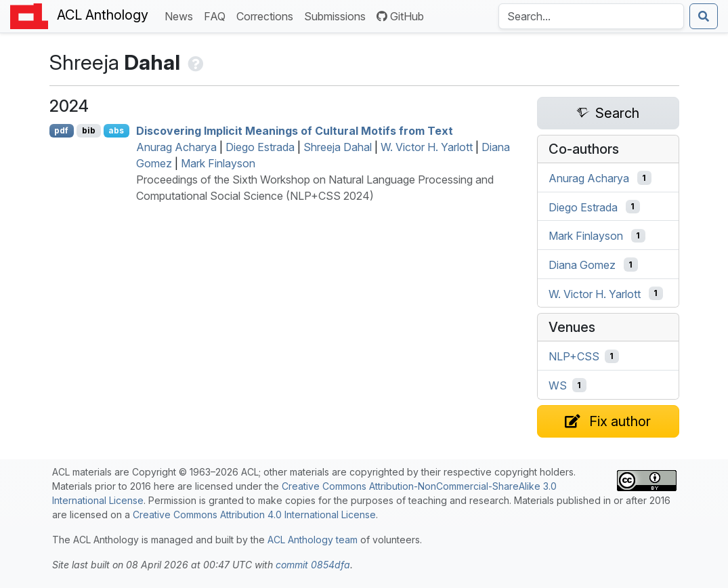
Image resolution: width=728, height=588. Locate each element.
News (181, 15)
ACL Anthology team (313, 540)
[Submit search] (704, 16)
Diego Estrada (260, 147)
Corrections (267, 15)
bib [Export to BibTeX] (89, 130)
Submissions (338, 15)
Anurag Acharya (176, 147)
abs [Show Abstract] (116, 130)
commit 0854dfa (313, 565)
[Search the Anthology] (591, 16)
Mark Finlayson (218, 163)
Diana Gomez (582, 265)
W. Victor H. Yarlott (427, 147)
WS (558, 385)
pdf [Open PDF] (61, 130)
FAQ (217, 15)
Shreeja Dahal (338, 147)
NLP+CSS (574, 356)
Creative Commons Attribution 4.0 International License (254, 514)
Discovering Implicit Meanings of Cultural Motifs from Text (295, 131)
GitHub (400, 16)
